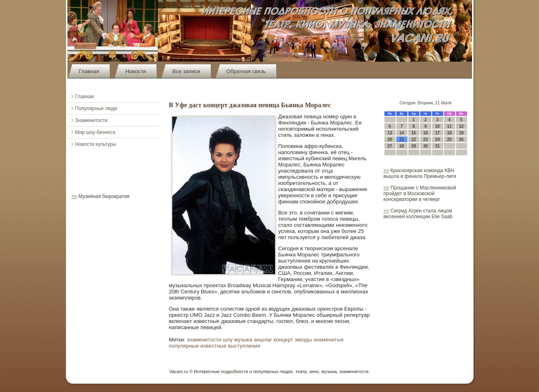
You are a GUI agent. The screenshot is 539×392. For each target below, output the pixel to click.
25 (449, 140)
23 (425, 140)
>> (74, 196)
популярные (184, 346)
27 (390, 146)
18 (449, 133)
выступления (244, 346)
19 (461, 133)
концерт (283, 340)
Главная (89, 71)
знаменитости (204, 340)
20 (390, 140)
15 (413, 133)
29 (413, 146)
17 (437, 133)
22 (413, 140)
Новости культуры (96, 144)
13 (390, 133)
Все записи (186, 71)
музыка (243, 340)
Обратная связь (246, 71)
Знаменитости (91, 120)
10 (437, 126)
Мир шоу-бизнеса (95, 132)
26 (461, 140)
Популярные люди (96, 108)
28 (401, 146)
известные (213, 346)
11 (449, 126)
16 (425, 133)
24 (437, 140)
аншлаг (263, 340)
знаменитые (328, 340)
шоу (228, 340)
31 (437, 146)
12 (461, 126)
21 (401, 140)
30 (425, 146)
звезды (303, 340)
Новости (136, 71)
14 (401, 133)
